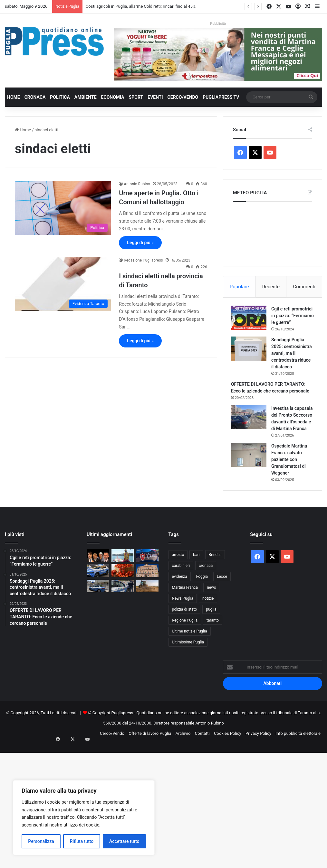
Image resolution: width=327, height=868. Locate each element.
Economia (113, 97)
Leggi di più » (140, 243)
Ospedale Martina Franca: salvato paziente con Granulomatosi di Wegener (291, 488)
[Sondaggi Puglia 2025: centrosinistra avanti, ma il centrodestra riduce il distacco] (251, 357)
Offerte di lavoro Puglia (150, 764)
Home (14, 97)
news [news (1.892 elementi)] (211, 618)
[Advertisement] (163, 821)
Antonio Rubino (137, 184)
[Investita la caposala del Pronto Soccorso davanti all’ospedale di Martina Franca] (251, 433)
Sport (136, 97)
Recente (271, 287)
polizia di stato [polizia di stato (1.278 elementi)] (185, 640)
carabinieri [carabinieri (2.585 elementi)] (181, 596)
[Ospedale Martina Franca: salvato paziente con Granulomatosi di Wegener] (251, 484)
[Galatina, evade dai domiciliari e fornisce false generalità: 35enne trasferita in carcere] (98, 617)
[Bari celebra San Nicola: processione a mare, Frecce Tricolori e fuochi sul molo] (123, 586)
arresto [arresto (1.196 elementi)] (178, 586)
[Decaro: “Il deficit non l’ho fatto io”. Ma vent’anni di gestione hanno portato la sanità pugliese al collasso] (98, 586)
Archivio (183, 764)
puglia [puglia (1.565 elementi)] (211, 640)
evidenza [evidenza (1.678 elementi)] (180, 607)
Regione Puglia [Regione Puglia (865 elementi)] (185, 651)
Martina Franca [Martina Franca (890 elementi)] (185, 618)
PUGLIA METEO (273, 232)
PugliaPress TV (221, 97)
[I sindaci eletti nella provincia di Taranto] (63, 284)
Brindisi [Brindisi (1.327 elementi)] (215, 586)
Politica (60, 97)
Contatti (202, 764)
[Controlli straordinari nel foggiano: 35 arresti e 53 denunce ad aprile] (123, 617)
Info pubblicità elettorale (298, 764)
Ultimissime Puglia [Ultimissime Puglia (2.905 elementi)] (188, 673)
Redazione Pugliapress (143, 260)
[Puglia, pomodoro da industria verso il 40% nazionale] (123, 601)
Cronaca (35, 97)
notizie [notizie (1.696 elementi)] (208, 629)
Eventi (155, 97)
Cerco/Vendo (183, 97)
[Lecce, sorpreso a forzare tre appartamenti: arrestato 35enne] (98, 601)
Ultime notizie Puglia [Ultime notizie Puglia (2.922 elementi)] (190, 662)
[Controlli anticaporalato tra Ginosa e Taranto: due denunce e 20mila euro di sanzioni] (147, 586)
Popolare (239, 287)
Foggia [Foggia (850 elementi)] (202, 607)
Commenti (304, 287)
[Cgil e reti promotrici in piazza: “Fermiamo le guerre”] (251, 320)
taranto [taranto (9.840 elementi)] (213, 651)
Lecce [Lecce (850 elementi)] (222, 607)
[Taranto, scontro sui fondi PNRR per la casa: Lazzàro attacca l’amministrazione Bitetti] (147, 601)
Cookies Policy (228, 764)
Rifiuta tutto (82, 841)
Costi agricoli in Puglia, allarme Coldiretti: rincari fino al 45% (141, 6)
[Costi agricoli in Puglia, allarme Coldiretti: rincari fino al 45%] (147, 617)
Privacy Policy (258, 764)
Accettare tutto (124, 841)
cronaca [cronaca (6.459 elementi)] (206, 596)
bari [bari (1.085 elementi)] (196, 586)
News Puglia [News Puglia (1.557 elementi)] (183, 629)
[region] (84, 818)
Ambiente (86, 97)
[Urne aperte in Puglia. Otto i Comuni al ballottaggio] (63, 208)
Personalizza (41, 841)
